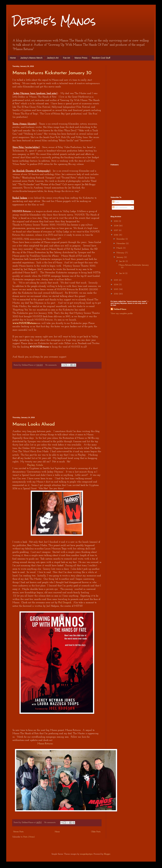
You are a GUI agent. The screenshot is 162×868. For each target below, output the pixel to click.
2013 (116, 289)
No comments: (51, 365)
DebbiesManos (120, 309)
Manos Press (81, 58)
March (120, 248)
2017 (116, 230)
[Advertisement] (57, 393)
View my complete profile (122, 313)
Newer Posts (18, 832)
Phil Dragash (65, 603)
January (120, 257)
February (121, 253)
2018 (116, 226)
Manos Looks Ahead (34, 424)
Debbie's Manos (54, 21)
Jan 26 (122, 261)
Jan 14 (122, 273)
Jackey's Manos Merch (31, 58)
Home (13, 58)
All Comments (120, 208)
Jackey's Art (53, 58)
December (121, 239)
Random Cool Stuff (101, 58)
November (121, 243)
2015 (116, 280)
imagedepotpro (86, 854)
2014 (116, 285)
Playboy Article (35, 465)
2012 (116, 294)
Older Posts (96, 832)
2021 (116, 221)
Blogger (107, 854)
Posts (116, 202)
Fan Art (67, 58)
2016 (116, 235)
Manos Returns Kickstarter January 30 (52, 73)
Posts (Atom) (29, 837)
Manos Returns (45, 744)
